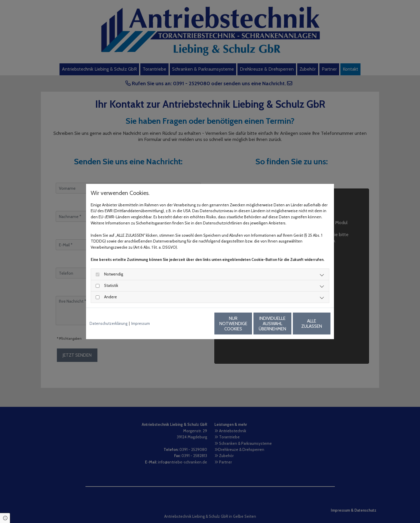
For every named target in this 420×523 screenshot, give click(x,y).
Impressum (141, 323)
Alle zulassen (303, 324)
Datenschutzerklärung (108, 323)
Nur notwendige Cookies (193, 324)
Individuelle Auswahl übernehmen (248, 324)
